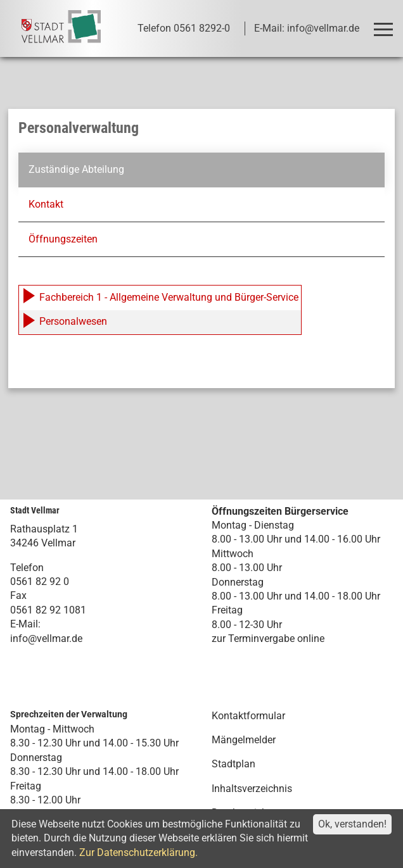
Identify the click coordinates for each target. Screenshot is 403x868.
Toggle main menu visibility (386, 24)
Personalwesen (64, 321)
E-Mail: (25, 624)
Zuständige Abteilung (76, 169)
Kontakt (46, 204)
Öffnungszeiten (63, 239)
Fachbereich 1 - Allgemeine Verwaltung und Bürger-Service (160, 297)
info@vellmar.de (46, 638)
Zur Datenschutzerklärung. (138, 852)
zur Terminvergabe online (268, 638)
